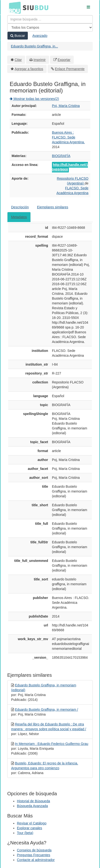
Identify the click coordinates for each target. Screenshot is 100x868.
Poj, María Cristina (66, 106)
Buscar (18, 36)
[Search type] (50, 27)
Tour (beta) (25, 833)
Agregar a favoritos (29, 69)
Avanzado (40, 36)
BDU (14, 7)
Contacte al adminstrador (36, 860)
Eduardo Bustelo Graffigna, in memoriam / (46, 710)
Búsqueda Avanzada (32, 806)
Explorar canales (29, 828)
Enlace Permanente (70, 69)
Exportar (64, 60)
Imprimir (39, 60)
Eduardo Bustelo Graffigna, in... (34, 46)
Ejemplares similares (53, 207)
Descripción (20, 207)
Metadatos (19, 217)
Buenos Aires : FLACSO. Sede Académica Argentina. (68, 137)
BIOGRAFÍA (61, 156)
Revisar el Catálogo (32, 823)
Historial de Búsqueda (33, 801)
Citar (18, 60)
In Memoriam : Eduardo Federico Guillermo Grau (52, 744)
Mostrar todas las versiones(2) (34, 99)
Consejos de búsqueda (34, 850)
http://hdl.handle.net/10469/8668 (70, 167)
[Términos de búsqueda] (50, 19)
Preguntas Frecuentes (34, 855)
